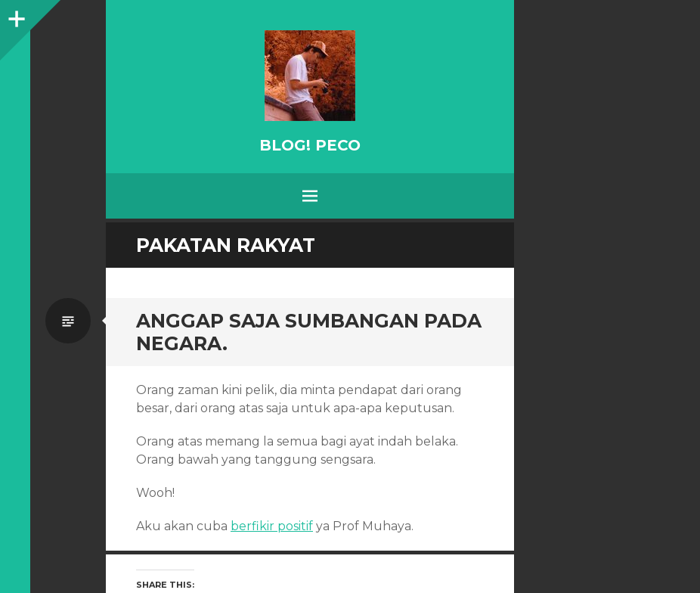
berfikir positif (272, 526)
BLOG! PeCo (310, 145)
